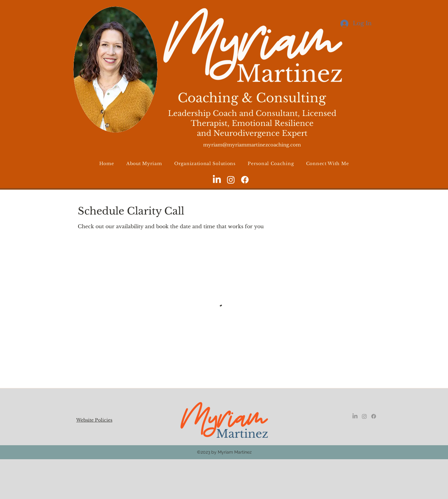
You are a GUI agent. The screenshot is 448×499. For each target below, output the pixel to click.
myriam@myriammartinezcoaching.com (252, 145)
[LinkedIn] (217, 180)
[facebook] (245, 180)
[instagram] (231, 180)
